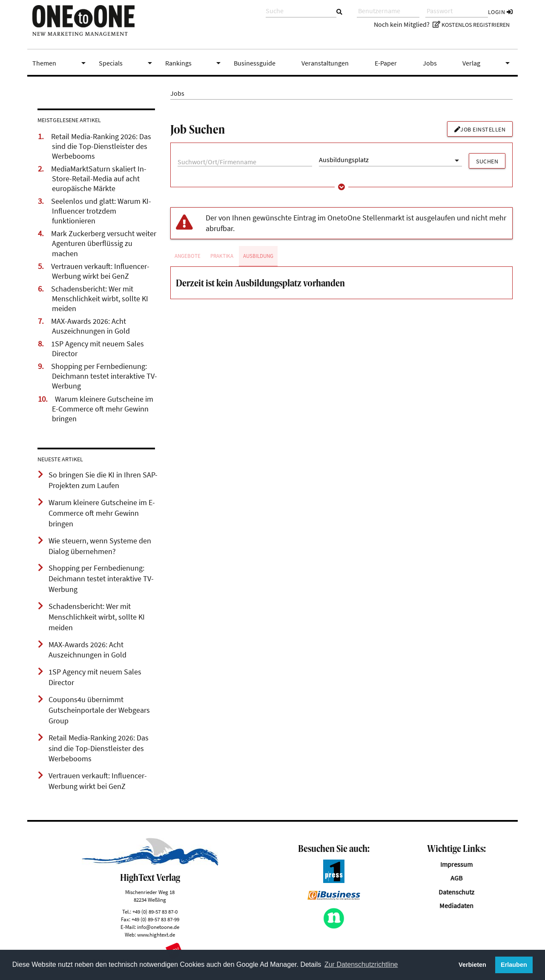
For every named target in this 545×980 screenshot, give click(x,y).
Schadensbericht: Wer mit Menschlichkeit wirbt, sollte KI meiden (100, 299)
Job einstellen (480, 129)
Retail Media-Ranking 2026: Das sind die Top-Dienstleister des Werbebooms (101, 146)
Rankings (195, 63)
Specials (127, 63)
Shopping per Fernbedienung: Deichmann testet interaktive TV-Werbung (104, 376)
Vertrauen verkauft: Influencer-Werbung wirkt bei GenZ (100, 271)
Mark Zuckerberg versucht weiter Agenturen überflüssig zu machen (104, 243)
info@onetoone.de (158, 927)
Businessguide (255, 63)
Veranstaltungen (325, 63)
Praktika (222, 256)
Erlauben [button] (514, 965)
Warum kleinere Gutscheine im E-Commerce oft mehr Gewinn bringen (103, 409)
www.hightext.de (156, 934)
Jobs (430, 63)
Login (501, 12)
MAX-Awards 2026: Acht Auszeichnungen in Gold (90, 326)
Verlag (488, 63)
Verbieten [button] (472, 965)
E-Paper (386, 63)
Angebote (188, 256)
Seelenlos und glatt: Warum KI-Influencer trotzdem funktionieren (101, 211)
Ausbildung (258, 256)
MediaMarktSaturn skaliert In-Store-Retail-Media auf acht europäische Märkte (99, 179)
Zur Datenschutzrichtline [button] (361, 964)
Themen (60, 63)
